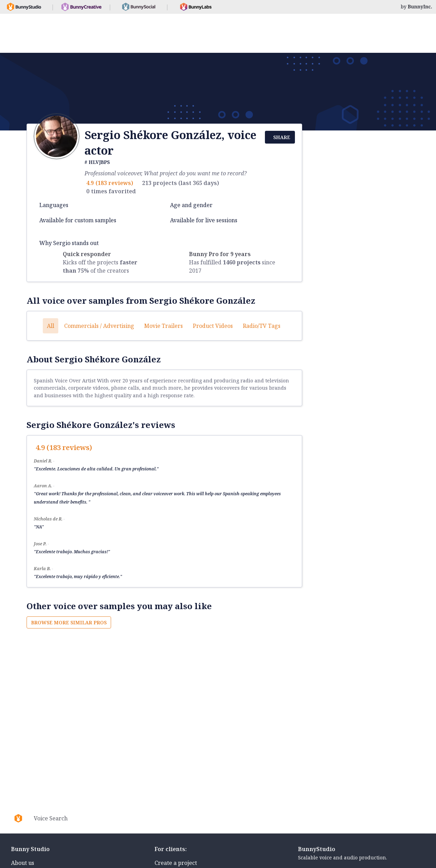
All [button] (51, 326)
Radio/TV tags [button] (262, 326)
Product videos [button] (213, 326)
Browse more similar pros (69, 622)
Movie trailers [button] (163, 326)
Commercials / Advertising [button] (99, 326)
